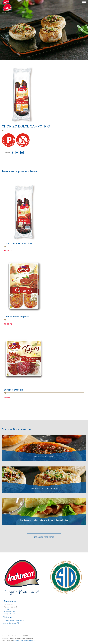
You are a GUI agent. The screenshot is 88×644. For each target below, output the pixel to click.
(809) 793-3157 (9, 612)
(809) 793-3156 (9, 609)
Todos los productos (44, 537)
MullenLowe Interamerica (24, 641)
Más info (8, 251)
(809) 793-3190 (9, 614)
